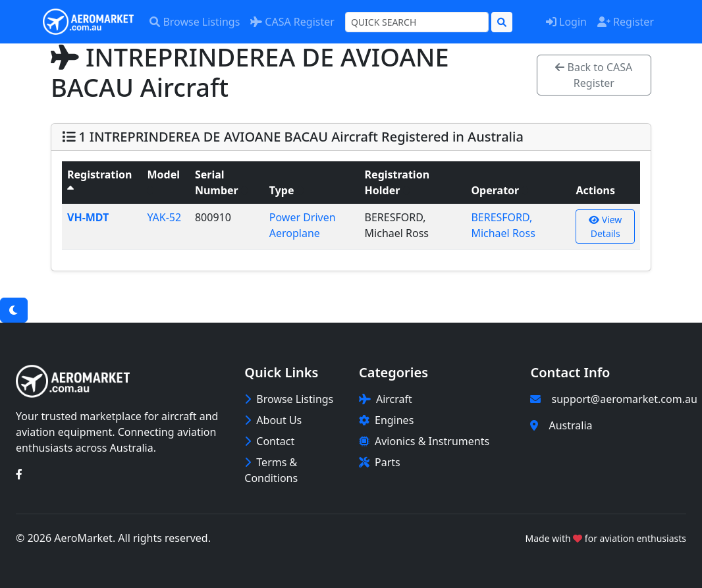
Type (286, 190)
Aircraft (386, 399)
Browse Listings (195, 22)
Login (566, 22)
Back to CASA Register (594, 75)
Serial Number (221, 182)
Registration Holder (397, 182)
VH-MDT (88, 217)
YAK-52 (164, 217)
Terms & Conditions (271, 470)
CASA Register (292, 22)
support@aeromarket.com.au (624, 399)
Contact (269, 441)
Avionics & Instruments (424, 441)
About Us (273, 420)
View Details (605, 227)
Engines (386, 420)
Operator (499, 190)
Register (626, 22)
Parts (380, 462)
